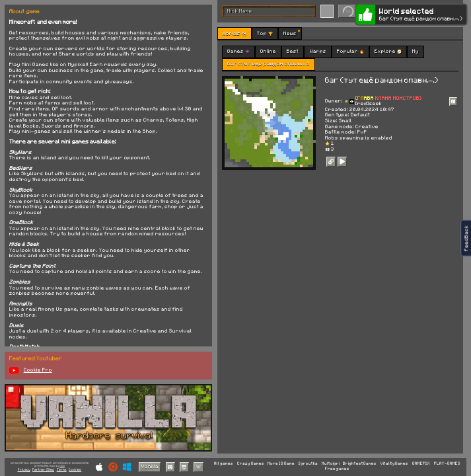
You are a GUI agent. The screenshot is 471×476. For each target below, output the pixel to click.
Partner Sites (43, 470)
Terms (62, 470)
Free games (337, 469)
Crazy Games (251, 464)
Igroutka (308, 464)
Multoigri (331, 464)
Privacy (24, 470)
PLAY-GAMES (447, 464)
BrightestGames (360, 464)
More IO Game (281, 464)
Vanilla (150, 466)
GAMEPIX (421, 464)
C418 (62, 466)
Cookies (75, 470)
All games (224, 464)
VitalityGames (394, 464)
